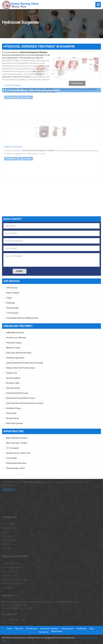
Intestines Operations (15, 358)
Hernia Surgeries (13, 378)
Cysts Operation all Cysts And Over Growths (25, 403)
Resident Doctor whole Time (18, 453)
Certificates (82, 629)
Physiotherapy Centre (15, 468)
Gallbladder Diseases (15, 333)
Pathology (10, 303)
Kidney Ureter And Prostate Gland (20, 368)
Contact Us (44, 632)
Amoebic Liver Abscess (16, 338)
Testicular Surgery (14, 343)
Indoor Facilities (13, 293)
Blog (92, 629)
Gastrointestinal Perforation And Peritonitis (25, 363)
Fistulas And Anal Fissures (17, 393)
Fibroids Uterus (13, 418)
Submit (20, 271)
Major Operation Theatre (17, 438)
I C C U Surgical (12, 448)
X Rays (9, 298)
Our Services (32, 629)
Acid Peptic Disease (15, 423)
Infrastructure (67, 629)
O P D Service (12, 288)
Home (10, 629)
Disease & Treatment (49, 629)
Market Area (57, 631)
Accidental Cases (14, 408)
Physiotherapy (12, 308)
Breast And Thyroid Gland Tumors (21, 398)
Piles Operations (13, 388)
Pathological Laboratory (16, 463)
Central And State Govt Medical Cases (22, 318)
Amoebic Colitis (13, 383)
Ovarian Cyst (12, 373)
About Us (19, 629)
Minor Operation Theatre (17, 443)
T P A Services (12, 313)
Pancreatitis (11, 413)
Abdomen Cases (13, 348)
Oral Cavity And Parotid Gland (19, 353)
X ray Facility (11, 458)
